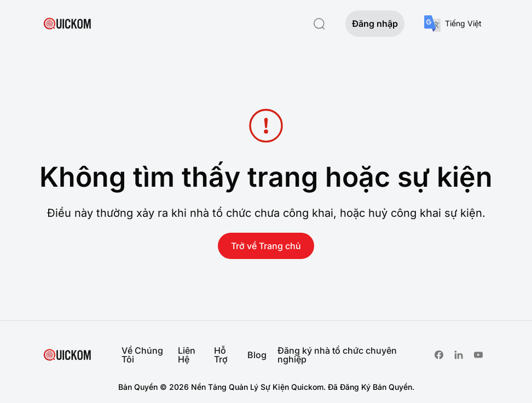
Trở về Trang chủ (266, 246)
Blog (257, 355)
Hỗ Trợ (221, 355)
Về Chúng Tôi (142, 355)
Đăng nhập (375, 24)
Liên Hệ (187, 355)
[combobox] (453, 24)
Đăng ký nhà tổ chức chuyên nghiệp (337, 355)
